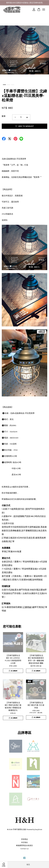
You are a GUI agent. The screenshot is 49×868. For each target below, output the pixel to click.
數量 (4, 116)
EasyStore (39, 829)
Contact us (24, 849)
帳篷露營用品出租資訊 (24, 845)
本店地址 (24, 842)
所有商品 (24, 839)
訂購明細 (27, 607)
